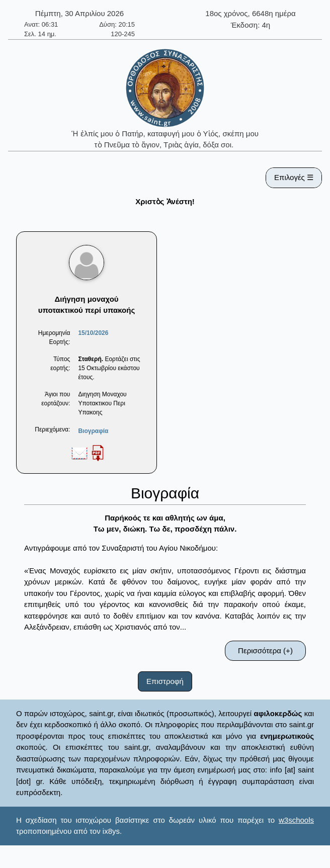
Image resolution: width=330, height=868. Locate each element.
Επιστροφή (165, 681)
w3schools (296, 820)
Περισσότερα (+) (265, 650)
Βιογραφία (93, 431)
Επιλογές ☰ (294, 177)
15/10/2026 (93, 333)
